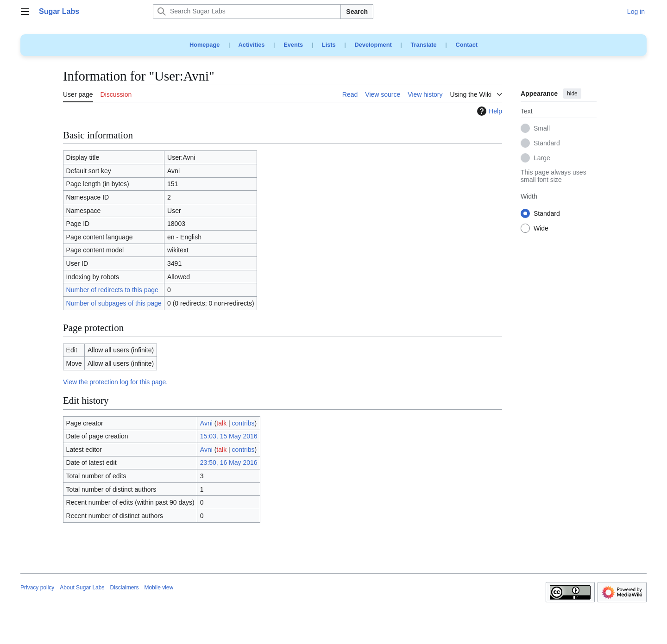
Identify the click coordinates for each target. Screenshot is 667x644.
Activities (252, 45)
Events (293, 45)
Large (542, 158)
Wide (541, 229)
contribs (243, 423)
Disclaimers (124, 588)
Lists (329, 45)
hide (572, 94)
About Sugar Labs (82, 588)
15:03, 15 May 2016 (229, 436)
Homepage (205, 45)
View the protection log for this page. (115, 382)
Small (542, 129)
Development (373, 45)
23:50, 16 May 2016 (229, 463)
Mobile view (159, 588)
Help (488, 111)
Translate (424, 45)
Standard (547, 144)
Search (357, 12)
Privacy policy (37, 588)
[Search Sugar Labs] (247, 12)
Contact (466, 45)
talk (221, 423)
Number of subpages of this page (114, 303)
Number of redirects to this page (112, 290)
